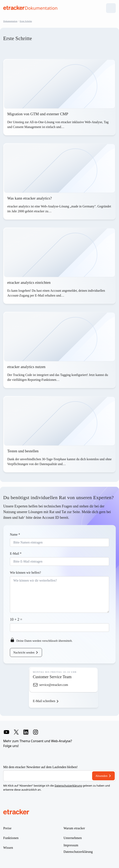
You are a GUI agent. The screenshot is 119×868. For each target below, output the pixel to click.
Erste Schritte (26, 21)
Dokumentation (10, 21)
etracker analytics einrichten (29, 282)
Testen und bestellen (23, 451)
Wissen (8, 848)
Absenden (101, 776)
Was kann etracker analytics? (30, 198)
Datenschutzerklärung (68, 786)
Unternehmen (73, 838)
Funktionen (11, 838)
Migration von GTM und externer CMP (38, 114)
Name (15, 534)
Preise (7, 828)
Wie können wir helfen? (25, 573)
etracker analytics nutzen (26, 367)
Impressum (71, 845)
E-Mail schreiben (44, 701)
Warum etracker (74, 828)
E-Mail (16, 554)
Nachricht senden (24, 652)
